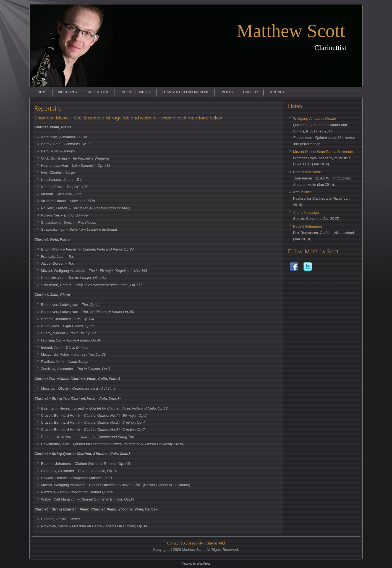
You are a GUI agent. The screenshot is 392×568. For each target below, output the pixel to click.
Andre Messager (306, 213)
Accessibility (193, 544)
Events (226, 92)
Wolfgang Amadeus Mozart (315, 119)
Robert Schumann (308, 227)
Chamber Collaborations (185, 92)
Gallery (251, 92)
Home (43, 92)
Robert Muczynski (307, 172)
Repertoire (99, 92)
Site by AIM (216, 544)
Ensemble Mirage (135, 92)
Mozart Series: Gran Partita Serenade (323, 152)
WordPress (204, 564)
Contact (277, 92)
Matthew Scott (291, 31)
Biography (68, 92)
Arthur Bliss (302, 192)
